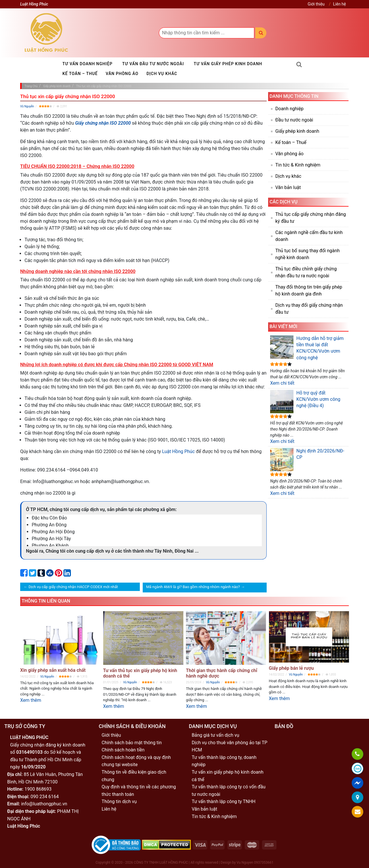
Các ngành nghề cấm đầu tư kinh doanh (309, 236)
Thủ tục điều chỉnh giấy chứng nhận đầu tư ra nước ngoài (306, 272)
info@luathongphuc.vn (44, 804)
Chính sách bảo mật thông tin (132, 743)
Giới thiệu (316, 4)
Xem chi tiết (282, 383)
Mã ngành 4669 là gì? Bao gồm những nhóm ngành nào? (193, 587)
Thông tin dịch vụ (119, 801)
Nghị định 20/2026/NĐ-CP (307, 460)
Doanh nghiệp (289, 109)
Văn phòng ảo (122, 74)
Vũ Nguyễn (27, 106)
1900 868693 (38, 789)
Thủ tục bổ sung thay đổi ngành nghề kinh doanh (307, 254)
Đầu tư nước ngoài (294, 120)
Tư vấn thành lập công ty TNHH (224, 801)
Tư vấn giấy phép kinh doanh (228, 64)
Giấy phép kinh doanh (297, 131)
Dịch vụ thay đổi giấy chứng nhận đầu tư (309, 309)
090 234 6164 (45, 797)
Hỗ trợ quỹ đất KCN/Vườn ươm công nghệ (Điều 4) (305, 402)
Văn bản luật (288, 187)
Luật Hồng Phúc (178, 451)
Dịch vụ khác (162, 74)
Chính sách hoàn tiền (123, 750)
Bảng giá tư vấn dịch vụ (215, 735)
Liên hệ (339, 4)
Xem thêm (31, 700)
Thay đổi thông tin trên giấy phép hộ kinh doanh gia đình (309, 290)
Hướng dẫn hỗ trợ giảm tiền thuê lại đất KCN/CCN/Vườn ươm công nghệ (307, 348)
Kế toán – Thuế (80, 74)
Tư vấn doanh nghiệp (88, 64)
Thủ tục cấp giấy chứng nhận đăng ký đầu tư (311, 218)
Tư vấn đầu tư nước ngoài (153, 64)
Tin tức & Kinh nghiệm (298, 165)
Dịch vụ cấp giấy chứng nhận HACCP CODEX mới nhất (73, 587)
